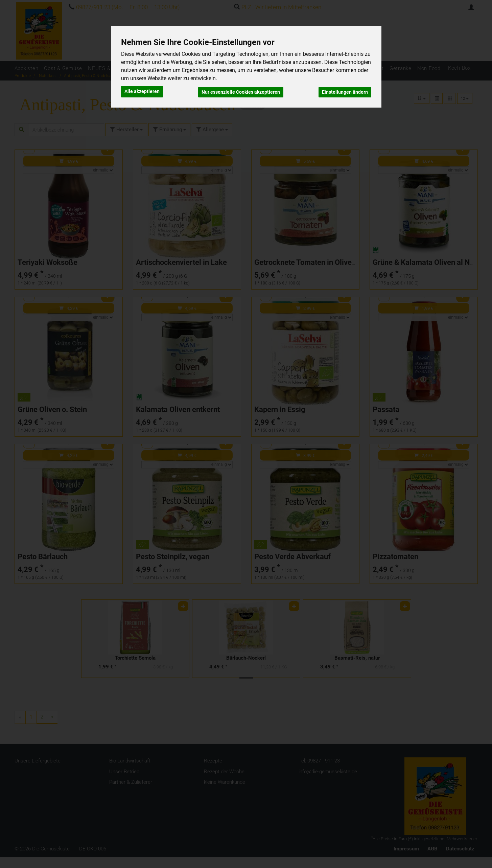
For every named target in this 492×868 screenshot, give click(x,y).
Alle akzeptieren (142, 91)
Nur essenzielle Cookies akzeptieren (241, 91)
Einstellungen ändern (345, 91)
